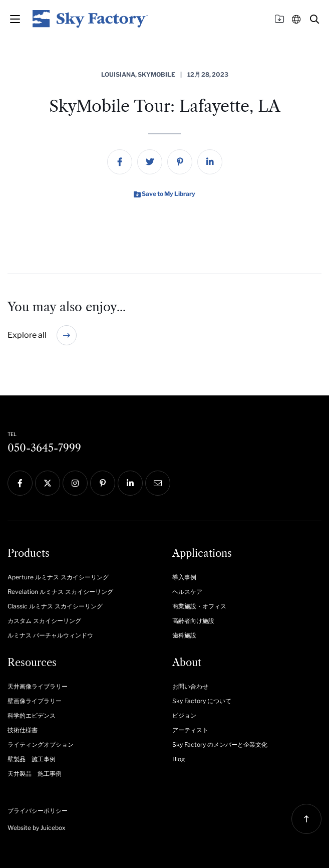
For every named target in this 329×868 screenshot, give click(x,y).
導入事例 (184, 577)
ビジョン (184, 715)
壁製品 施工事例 (32, 759)
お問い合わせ (190, 686)
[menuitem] (120, 162)
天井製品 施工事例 (35, 774)
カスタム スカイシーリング (44, 621)
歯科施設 (184, 635)
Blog (179, 759)
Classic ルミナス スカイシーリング (55, 606)
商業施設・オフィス (199, 606)
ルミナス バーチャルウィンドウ (50, 635)
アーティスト (190, 730)
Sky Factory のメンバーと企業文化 (220, 744)
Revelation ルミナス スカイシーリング (60, 592)
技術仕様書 (23, 730)
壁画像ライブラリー (35, 701)
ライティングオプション (41, 744)
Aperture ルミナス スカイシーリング (58, 577)
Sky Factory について (202, 701)
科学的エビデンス (32, 715)
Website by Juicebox (37, 828)
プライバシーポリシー (38, 811)
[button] (314, 19)
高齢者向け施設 (193, 621)
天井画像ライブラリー (38, 686)
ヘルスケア (187, 592)
